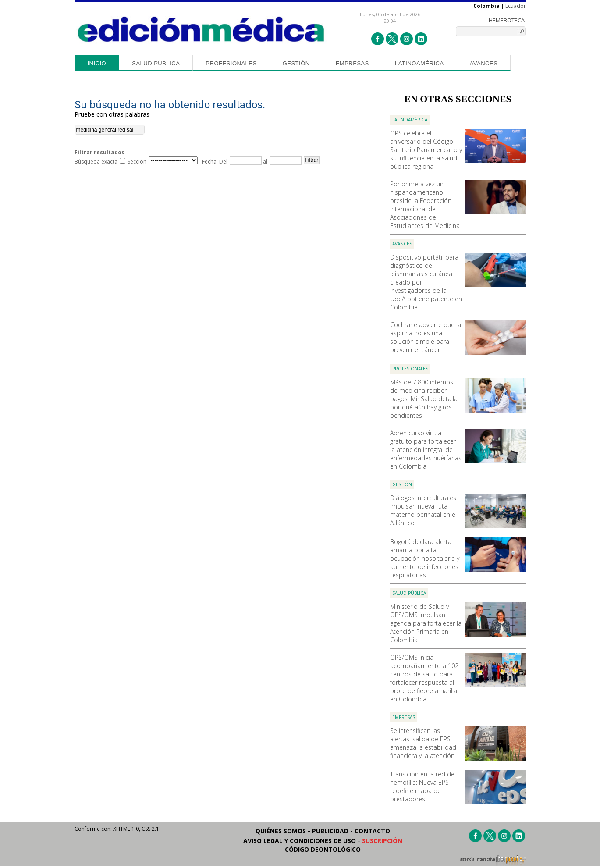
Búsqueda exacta (96, 162)
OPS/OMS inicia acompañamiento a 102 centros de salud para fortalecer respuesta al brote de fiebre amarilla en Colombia (424, 678)
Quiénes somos (281, 831)
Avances (484, 63)
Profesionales (231, 63)
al (264, 162)
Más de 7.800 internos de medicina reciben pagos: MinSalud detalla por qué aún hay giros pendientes (424, 399)
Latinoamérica (419, 63)
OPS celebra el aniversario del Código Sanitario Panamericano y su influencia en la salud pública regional (426, 150)
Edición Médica (201, 29)
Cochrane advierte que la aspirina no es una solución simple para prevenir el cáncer (426, 337)
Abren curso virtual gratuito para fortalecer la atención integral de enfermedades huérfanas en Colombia (426, 450)
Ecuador (516, 6)
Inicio (97, 63)
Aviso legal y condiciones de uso (300, 841)
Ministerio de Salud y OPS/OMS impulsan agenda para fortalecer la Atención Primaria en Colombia (426, 623)
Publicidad (330, 831)
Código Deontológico (323, 849)
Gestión (296, 63)
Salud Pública (156, 63)
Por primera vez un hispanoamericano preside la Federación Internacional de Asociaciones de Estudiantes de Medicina (425, 205)
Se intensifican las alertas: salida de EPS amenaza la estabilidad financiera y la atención (423, 743)
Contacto (372, 831)
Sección (137, 162)
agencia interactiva (493, 861)
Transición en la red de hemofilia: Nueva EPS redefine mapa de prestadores (422, 786)
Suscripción (382, 841)
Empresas (352, 63)
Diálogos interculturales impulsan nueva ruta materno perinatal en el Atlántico (423, 510)
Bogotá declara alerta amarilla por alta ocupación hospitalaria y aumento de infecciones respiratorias (425, 558)
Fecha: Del (215, 162)
